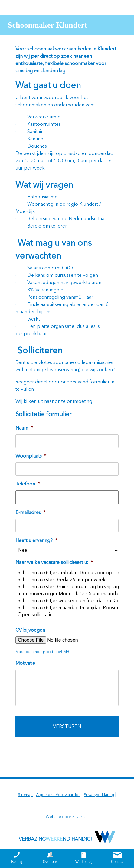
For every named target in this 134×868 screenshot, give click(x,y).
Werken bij (84, 862)
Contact (117, 862)
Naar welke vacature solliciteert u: (54, 563)
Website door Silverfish (67, 817)
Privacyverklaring (99, 795)
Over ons (50, 862)
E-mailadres (30, 513)
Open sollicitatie (68, 615)
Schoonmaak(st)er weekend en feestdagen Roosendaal (68, 601)
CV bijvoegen (30, 630)
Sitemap (25, 795)
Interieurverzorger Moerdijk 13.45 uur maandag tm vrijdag (68, 594)
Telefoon (28, 484)
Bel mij (17, 862)
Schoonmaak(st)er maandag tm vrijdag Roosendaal (68, 608)
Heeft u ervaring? (36, 541)
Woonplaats (31, 456)
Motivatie (25, 664)
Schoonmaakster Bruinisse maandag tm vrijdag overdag (68, 587)
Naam (24, 428)
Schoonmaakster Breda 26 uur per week (68, 580)
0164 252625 (112, 8)
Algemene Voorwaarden (58, 795)
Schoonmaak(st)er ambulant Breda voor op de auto (68, 573)
